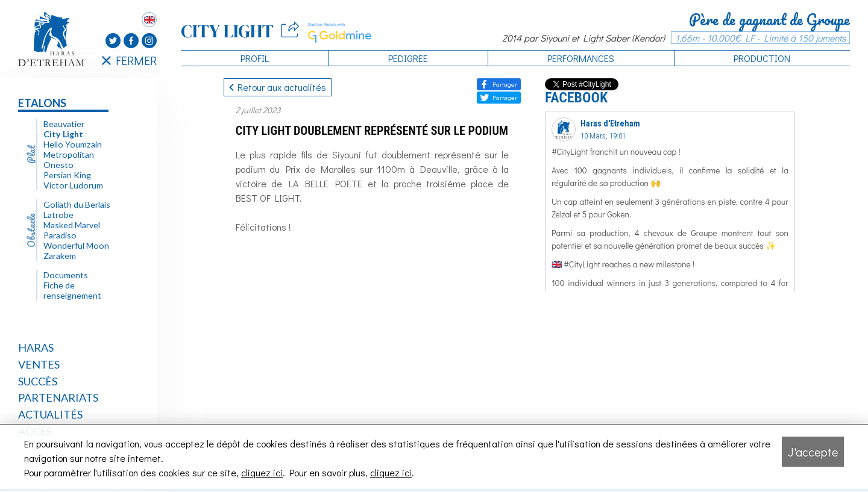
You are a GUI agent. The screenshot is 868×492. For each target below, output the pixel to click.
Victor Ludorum (73, 185)
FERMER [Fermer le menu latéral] (129, 60)
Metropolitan (69, 154)
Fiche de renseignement (72, 290)
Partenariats (58, 397)
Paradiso (60, 235)
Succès (38, 381)
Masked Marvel (72, 225)
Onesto (58, 165)
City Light (63, 134)
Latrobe (58, 215)
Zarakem (60, 256)
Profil (255, 58)
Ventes (39, 364)
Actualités (50, 414)
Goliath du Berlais (77, 204)
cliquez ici (262, 472)
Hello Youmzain (73, 144)
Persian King (67, 175)
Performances (581, 58)
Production (762, 58)
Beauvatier (64, 124)
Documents (66, 275)
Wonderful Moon (76, 245)
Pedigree (408, 58)
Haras (36, 347)
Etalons (42, 103)
